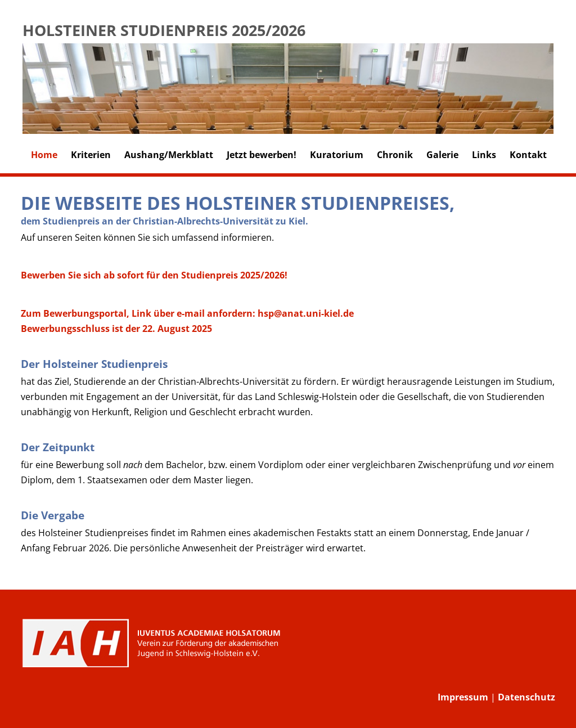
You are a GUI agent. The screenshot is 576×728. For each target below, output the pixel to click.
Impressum (463, 697)
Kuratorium (337, 155)
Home (44, 155)
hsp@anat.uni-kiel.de (306, 313)
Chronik (395, 155)
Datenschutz (526, 697)
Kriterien (91, 155)
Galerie (442, 155)
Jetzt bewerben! (262, 155)
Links (484, 155)
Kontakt (528, 155)
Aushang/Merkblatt (169, 155)
